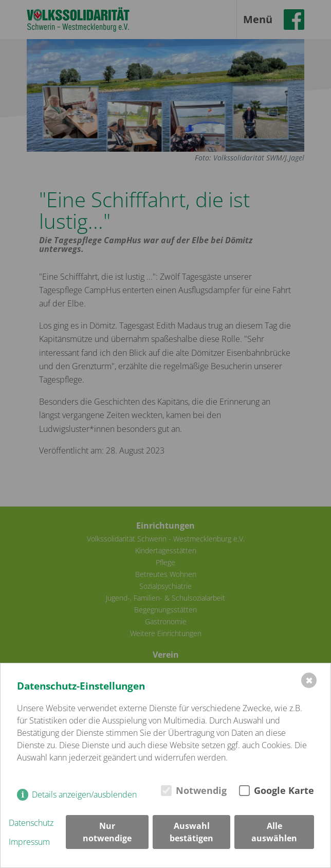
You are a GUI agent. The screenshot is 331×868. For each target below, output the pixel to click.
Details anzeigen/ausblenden (84, 794)
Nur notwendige (107, 832)
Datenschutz (31, 823)
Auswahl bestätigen (191, 832)
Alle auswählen (274, 832)
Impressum (29, 842)
